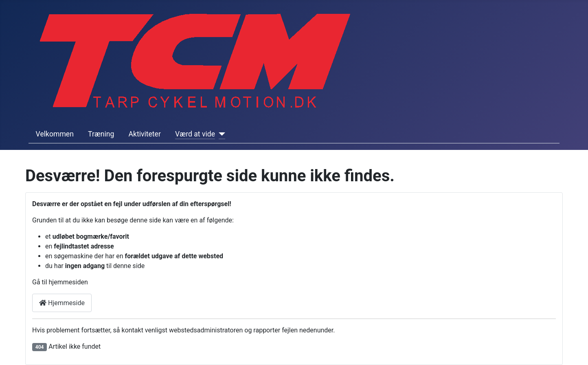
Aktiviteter (145, 134)
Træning (101, 134)
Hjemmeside (62, 303)
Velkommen (55, 134)
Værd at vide (195, 134)
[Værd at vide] (220, 134)
